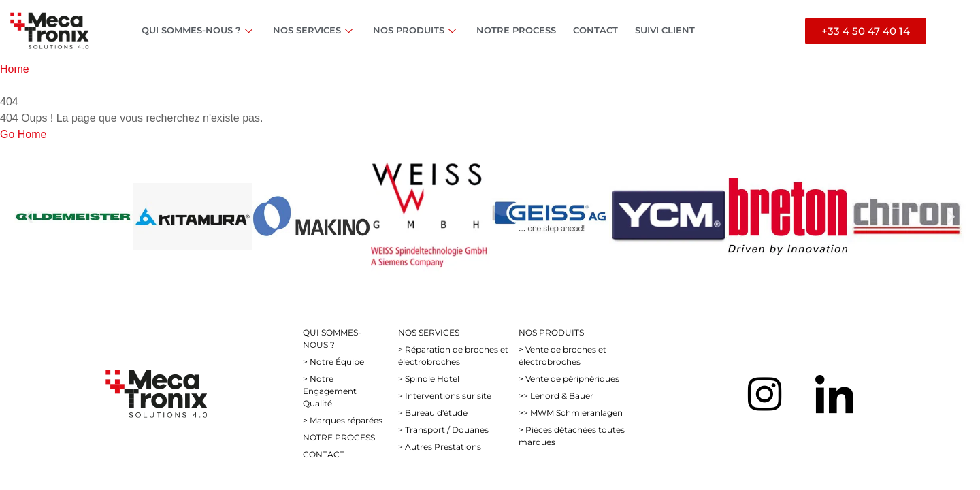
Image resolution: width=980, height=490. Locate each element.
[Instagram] (765, 394)
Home (15, 69)
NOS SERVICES (314, 30)
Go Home (23, 134)
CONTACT (595, 30)
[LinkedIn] (834, 394)
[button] (29, 216)
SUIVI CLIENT (665, 30)
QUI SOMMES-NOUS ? (199, 30)
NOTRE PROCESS (516, 30)
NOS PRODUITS (416, 30)
